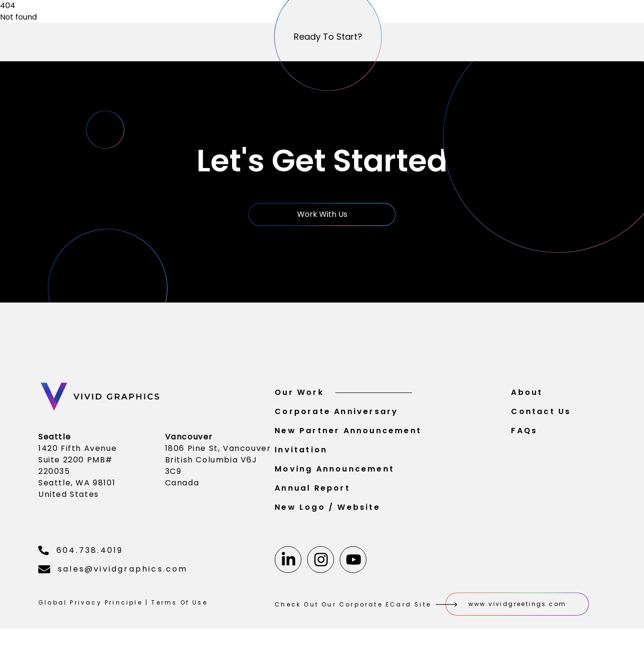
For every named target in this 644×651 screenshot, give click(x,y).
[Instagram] (321, 564)
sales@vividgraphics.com (113, 574)
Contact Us (541, 416)
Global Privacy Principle (90, 607)
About (527, 397)
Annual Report (312, 493)
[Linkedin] (288, 564)
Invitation (301, 455)
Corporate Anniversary (336, 416)
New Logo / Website (328, 512)
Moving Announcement (334, 474)
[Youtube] (353, 564)
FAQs (524, 435)
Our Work (343, 397)
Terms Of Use (179, 607)
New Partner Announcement (348, 435)
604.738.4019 (81, 555)
